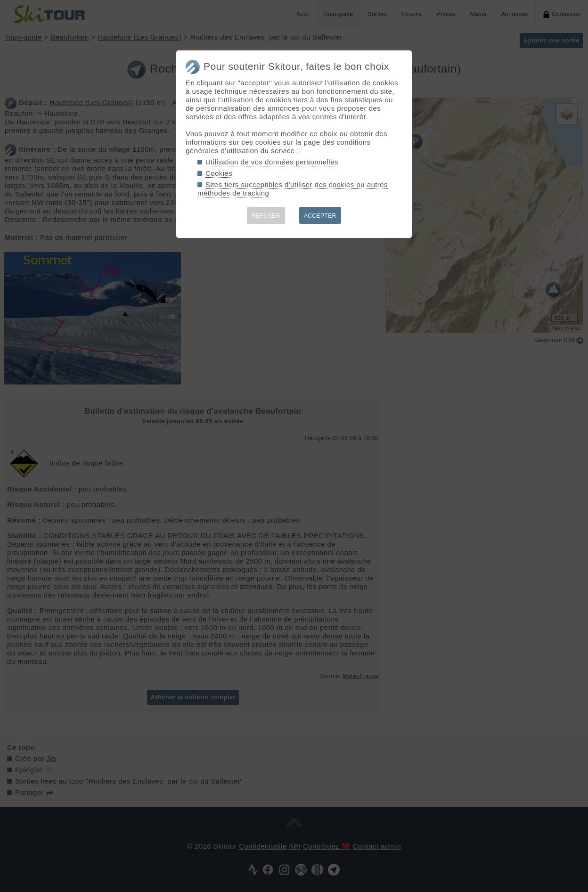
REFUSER (266, 216)
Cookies (219, 173)
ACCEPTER (320, 216)
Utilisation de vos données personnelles (272, 162)
